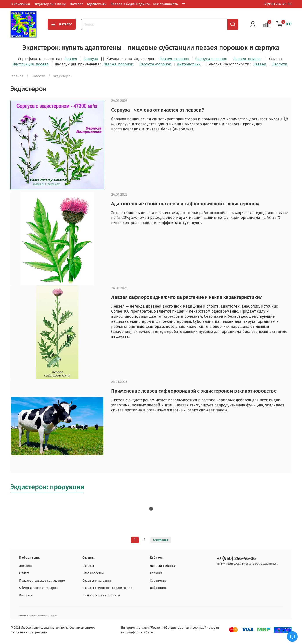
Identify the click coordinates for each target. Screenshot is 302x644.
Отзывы (88, 566)
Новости (38, 76)
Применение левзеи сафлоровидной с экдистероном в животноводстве (194, 391)
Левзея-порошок (174, 59)
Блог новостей (93, 573)
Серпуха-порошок (211, 59)
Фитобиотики (189, 65)
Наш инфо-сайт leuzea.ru (101, 595)
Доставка (26, 566)
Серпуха (91, 59)
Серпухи (280, 65)
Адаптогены (97, 4)
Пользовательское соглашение (42, 581)
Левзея (71, 59)
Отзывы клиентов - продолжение (107, 588)
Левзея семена (247, 59)
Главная (17, 76)
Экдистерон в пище (50, 4)
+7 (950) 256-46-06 (277, 4)
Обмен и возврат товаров (38, 588)
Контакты (26, 595)
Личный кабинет (162, 566)
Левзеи (260, 65)
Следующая (161, 540)
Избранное (158, 588)
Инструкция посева (31, 65)
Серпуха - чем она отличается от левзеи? (158, 110)
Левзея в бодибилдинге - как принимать (144, 4)
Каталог (76, 4)
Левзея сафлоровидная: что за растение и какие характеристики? (187, 297)
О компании (20, 4)
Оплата (24, 573)
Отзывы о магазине (97, 581)
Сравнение (158, 581)
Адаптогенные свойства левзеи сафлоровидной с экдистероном (185, 204)
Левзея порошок (118, 65)
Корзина (156, 573)
